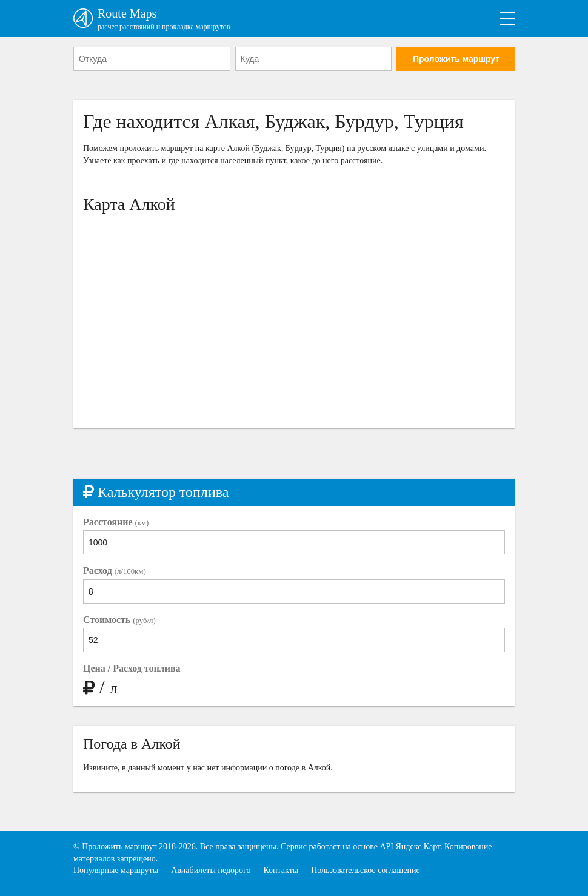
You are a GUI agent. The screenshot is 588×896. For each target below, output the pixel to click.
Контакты (281, 870)
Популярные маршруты (116, 870)
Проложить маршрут (456, 59)
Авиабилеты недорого (211, 870)
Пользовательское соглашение (366, 870)
